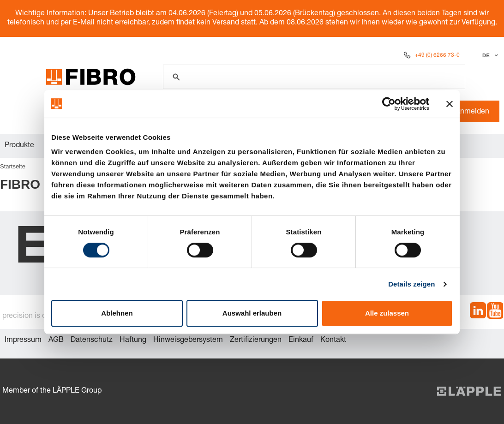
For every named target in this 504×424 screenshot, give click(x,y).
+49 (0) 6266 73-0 (437, 55)
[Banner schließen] (450, 104)
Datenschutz (92, 340)
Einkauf (301, 340)
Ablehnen (117, 313)
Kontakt (333, 340)
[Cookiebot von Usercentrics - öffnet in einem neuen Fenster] (389, 104)
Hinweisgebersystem (188, 340)
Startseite (13, 166)
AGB (56, 340)
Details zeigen (411, 284)
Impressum (23, 340)
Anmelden (468, 112)
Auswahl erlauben (252, 313)
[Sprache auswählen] (489, 55)
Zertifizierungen (256, 340)
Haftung (133, 340)
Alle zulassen (387, 313)
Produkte (19, 146)
